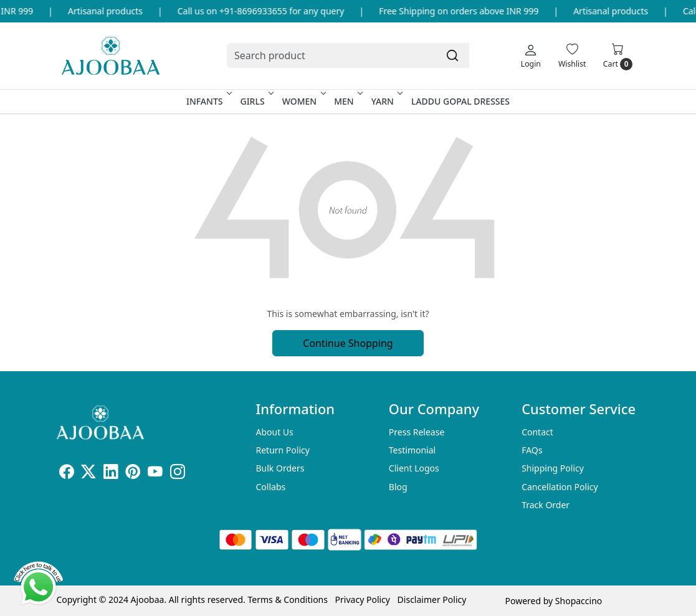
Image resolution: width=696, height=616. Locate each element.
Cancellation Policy (560, 487)
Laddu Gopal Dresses (460, 101)
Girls (255, 101)
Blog (398, 487)
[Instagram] (178, 474)
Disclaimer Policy (432, 599)
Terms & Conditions (288, 599)
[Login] (531, 55)
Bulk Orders (280, 468)
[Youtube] (155, 474)
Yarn (386, 101)
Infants (208, 101)
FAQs (532, 450)
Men (347, 101)
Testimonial (412, 450)
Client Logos (414, 468)
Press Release (417, 432)
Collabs (270, 487)
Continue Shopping (348, 343)
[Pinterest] (133, 474)
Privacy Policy (363, 599)
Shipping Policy (553, 468)
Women (303, 101)
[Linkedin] (111, 474)
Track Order (546, 505)
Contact (537, 432)
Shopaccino (579, 601)
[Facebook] (67, 474)
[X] (88, 474)
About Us (274, 432)
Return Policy (282, 450)
